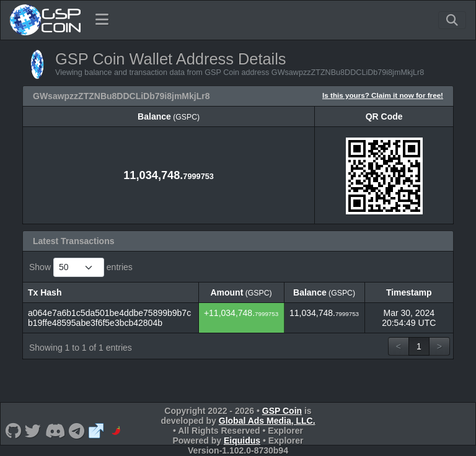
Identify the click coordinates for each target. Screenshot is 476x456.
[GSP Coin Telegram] (77, 431)
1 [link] (419, 346)
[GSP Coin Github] (13, 431)
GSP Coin (282, 411)
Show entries (81, 267)
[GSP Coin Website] (96, 431)
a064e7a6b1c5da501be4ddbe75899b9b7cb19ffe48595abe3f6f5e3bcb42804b (109, 318)
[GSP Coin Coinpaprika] (116, 431)
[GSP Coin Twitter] (33, 431)
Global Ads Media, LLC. (267, 421)
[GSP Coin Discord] (55, 431)
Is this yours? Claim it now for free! (383, 95)
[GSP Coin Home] (45, 20)
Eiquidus (242, 441)
